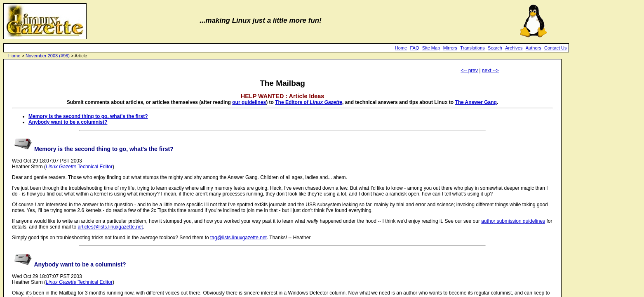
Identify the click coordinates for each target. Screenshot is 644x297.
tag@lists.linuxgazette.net (239, 238)
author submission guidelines (513, 221)
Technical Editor (79, 167)
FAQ (415, 48)
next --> (490, 71)
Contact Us (555, 48)
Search (495, 48)
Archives (514, 48)
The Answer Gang (476, 102)
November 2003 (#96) (48, 56)
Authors (534, 48)
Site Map (431, 48)
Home (401, 48)
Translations (472, 48)
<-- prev (469, 71)
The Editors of (309, 102)
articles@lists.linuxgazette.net (110, 227)
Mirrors (450, 48)
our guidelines (249, 102)
